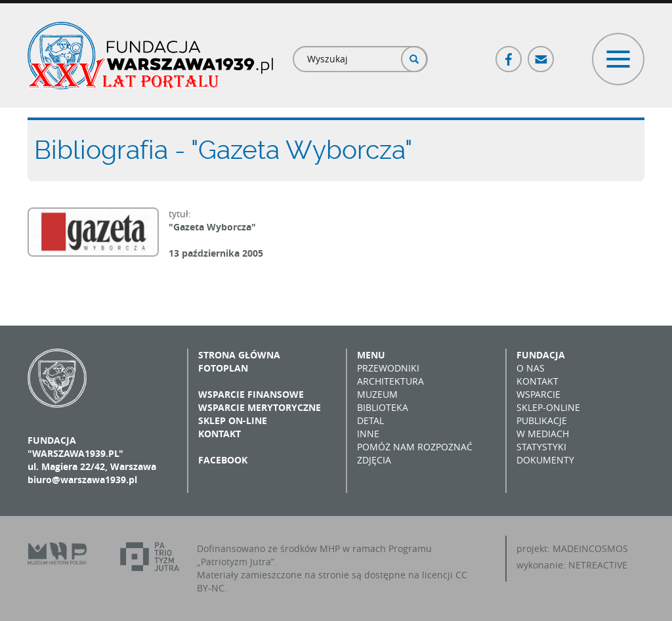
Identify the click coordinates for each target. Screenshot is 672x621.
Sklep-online (548, 407)
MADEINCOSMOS (590, 548)
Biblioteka (383, 407)
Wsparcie (538, 394)
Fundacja (541, 355)
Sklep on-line (233, 420)
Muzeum (377, 394)
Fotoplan (223, 368)
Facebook (509, 54)
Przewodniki (388, 368)
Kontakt (220, 434)
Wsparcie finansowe (251, 394)
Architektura (390, 381)
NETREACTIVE (598, 565)
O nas (531, 368)
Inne (368, 434)
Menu (371, 355)
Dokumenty (545, 460)
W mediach (543, 434)
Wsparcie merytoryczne (260, 407)
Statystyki (541, 447)
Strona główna (239, 355)
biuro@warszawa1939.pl (82, 480)
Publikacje (542, 420)
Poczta (541, 54)
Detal (370, 420)
